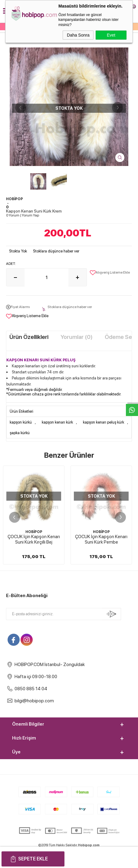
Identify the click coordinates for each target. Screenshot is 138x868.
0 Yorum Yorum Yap (23, 215)
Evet (111, 35)
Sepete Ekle (33, 859)
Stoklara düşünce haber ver (56, 251)
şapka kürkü (20, 433)
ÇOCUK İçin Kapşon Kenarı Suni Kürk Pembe (101, 539)
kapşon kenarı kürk (57, 422)
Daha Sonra (78, 35)
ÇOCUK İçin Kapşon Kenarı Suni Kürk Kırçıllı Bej (34, 539)
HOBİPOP (34, 532)
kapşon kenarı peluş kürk (103, 422)
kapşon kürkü (21, 422)
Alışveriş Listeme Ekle (110, 273)
